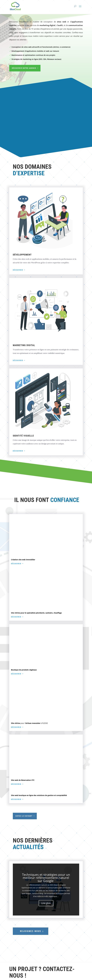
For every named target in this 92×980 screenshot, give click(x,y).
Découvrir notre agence (24, 68)
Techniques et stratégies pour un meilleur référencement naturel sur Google (46, 878)
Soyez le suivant (24, 816)
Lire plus (46, 903)
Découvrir (18, 270)
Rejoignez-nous (31, 931)
